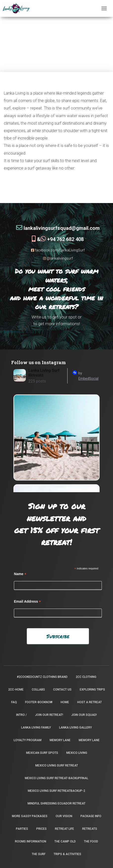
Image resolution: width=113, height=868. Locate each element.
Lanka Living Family (36, 728)
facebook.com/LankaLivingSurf (58, 250)
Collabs (38, 690)
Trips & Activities (67, 854)
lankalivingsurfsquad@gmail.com (58, 228)
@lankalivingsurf (58, 258)
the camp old (65, 841)
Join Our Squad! (84, 715)
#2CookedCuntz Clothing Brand (42, 677)
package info (91, 816)
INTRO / (21, 715)
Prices (41, 829)
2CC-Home (16, 690)
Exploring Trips (92, 690)
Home (65, 702)
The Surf (39, 854)
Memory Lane (60, 740)
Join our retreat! (49, 715)
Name (20, 574)
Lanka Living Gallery (75, 728)
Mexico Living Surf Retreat (57, 765)
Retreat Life (64, 829)
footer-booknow (39, 702)
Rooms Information (31, 841)
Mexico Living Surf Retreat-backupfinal (56, 778)
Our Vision (64, 816)
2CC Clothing (86, 677)
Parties (22, 829)
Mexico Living (77, 753)
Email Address (27, 602)
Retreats (90, 829)
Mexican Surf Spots (42, 753)
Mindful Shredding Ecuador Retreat (56, 803)
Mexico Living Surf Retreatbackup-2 (56, 791)
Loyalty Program (28, 740)
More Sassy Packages (30, 816)
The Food (91, 841)
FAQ (14, 702)
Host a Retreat (90, 702)
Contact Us (62, 690)
